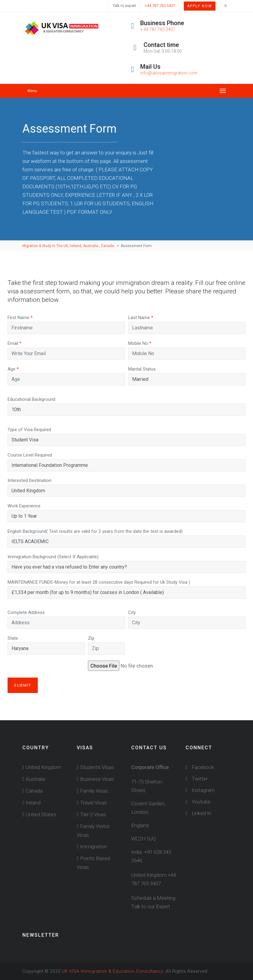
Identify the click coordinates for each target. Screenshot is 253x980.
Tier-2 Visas (93, 814)
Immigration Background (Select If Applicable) (53, 557)
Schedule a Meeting (153, 898)
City (132, 612)
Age (13, 369)
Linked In (198, 813)
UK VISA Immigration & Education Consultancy (113, 971)
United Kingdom (43, 767)
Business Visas (97, 779)
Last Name (141, 318)
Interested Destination (29, 480)
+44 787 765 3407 (160, 6)
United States (41, 814)
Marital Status (142, 369)
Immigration (94, 846)
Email (15, 343)
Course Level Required (30, 455)
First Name (20, 318)
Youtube (198, 802)
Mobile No (140, 343)
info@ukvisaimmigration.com (169, 73)
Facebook (200, 767)
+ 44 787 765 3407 (158, 29)
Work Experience (24, 506)
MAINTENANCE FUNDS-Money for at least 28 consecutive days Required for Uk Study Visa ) (99, 582)
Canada (34, 791)
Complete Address (26, 612)
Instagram (200, 790)
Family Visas (94, 791)
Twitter (197, 779)
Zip (91, 638)
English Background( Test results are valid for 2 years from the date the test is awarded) (95, 531)
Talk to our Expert (151, 906)
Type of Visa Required (29, 430)
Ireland (33, 803)
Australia (35, 779)
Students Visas (97, 767)
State (13, 638)
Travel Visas (93, 803)
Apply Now (200, 6)
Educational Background (31, 399)
